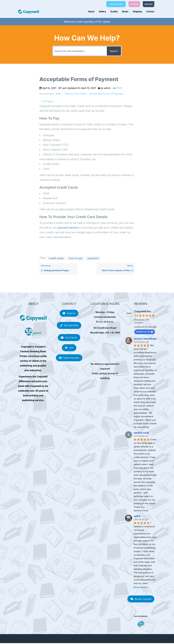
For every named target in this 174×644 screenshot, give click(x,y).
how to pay (76, 259)
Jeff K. (138, 517)
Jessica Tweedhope (145, 340)
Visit (69, 348)
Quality (114, 12)
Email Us (69, 314)
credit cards (56, 259)
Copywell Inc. (143, 312)
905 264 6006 (69, 326)
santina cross (142, 434)
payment (93, 259)
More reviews (141, 588)
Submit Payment (69, 359)
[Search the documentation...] (79, 52)
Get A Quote (69, 338)
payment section (68, 228)
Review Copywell (141, 600)
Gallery (102, 12)
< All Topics (47, 102)
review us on (145, 332)
